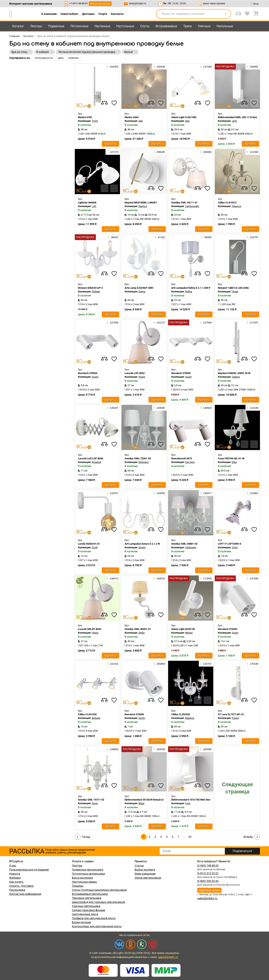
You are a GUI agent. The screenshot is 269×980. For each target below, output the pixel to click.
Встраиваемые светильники (90, 894)
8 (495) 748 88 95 (208, 866)
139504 (206, 408)
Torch (95, 121)
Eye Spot (190, 462)
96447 (113, 237)
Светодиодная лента (85, 914)
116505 (159, 493)
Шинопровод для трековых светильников (98, 902)
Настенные (102, 26)
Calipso (236, 377)
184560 (206, 749)
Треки (187, 26)
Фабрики (15, 878)
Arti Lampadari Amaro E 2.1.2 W (142, 544)
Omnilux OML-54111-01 (184, 203)
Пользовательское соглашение (29, 870)
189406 (206, 152)
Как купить (16, 882)
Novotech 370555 (181, 373)
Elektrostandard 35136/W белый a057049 (148, 800)
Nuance (143, 206)
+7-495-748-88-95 (78, 3)
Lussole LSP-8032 (135, 373)
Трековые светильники (87, 898)
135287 (113, 408)
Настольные (125, 26)
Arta (187, 121)
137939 (113, 322)
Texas (235, 292)
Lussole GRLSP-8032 (90, 629)
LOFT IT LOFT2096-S (230, 544)
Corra (235, 547)
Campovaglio (192, 206)
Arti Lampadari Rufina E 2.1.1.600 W (191, 288)
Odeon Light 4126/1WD (184, 117)
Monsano (144, 462)
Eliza (234, 462)
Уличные (204, 26)
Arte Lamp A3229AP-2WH (139, 288)
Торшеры (78, 886)
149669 (113, 749)
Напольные (225, 26)
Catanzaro (191, 547)
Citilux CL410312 (227, 203)
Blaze (141, 803)
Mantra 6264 (132, 117)
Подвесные (56, 26)
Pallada (96, 292)
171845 (206, 578)
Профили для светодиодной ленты (94, 918)
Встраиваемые (166, 26)
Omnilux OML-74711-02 (91, 800)
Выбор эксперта (145, 870)
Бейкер (96, 718)
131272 (159, 322)
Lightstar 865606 (87, 203)
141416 (113, 664)
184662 (253, 67)
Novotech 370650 (134, 714)
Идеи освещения (145, 874)
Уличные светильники (86, 906)
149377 (206, 493)
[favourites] (114, 103)
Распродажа (17, 890)
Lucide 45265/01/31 (89, 544)
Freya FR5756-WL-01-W (231, 458)
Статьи (139, 866)
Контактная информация (25, 894)
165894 (159, 664)
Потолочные (79, 26)
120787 (253, 237)
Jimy (234, 121)
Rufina (189, 292)
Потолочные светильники (88, 874)
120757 (206, 664)
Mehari (189, 633)
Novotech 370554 (88, 373)
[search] (226, 14)
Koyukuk (97, 462)
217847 (253, 322)
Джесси (237, 206)
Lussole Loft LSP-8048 (90, 458)
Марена (190, 718)
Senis (95, 803)
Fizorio (235, 718)
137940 (206, 322)
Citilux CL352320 (181, 714)
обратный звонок (100, 4)
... (184, 837)
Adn (141, 121)
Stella (142, 633)
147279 (113, 152)
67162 (160, 237)
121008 (253, 152)
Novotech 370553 (228, 629)
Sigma (142, 292)
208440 (159, 152)
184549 (159, 749)
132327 (113, 493)
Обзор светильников (148, 878)
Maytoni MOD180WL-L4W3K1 (141, 203)
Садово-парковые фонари (89, 910)
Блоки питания (81, 922)
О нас (13, 866)
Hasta (142, 377)
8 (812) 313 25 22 (208, 873)
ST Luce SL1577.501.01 (231, 714)
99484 (207, 237)
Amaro (142, 547)
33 (190, 837)
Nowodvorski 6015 (182, 458)
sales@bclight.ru (137, 3)
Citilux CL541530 (87, 714)
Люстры (36, 26)
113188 (253, 408)
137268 (206, 67)
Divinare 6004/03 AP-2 (90, 288)
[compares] (105, 103)
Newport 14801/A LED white (233, 288)
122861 (253, 493)
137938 (253, 578)
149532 (159, 578)
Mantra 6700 (85, 117)
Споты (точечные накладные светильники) (99, 890)
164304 (113, 67)
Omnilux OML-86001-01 (138, 629)
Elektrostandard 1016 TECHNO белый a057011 (197, 800)
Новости (15, 874)
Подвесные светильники (88, 870)
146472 (113, 578)
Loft (94, 206)
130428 (159, 67)
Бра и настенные (82, 878)
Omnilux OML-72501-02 (138, 458)
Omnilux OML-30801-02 (184, 544)
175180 (253, 664)
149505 (159, 408)
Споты (145, 26)
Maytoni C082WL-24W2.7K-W (234, 373)
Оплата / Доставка (21, 886)
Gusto (95, 377)
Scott (95, 547)
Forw (188, 803)
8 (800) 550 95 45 (208, 881)
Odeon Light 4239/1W (183, 629)
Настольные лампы (84, 882)
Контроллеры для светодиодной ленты (97, 926)
